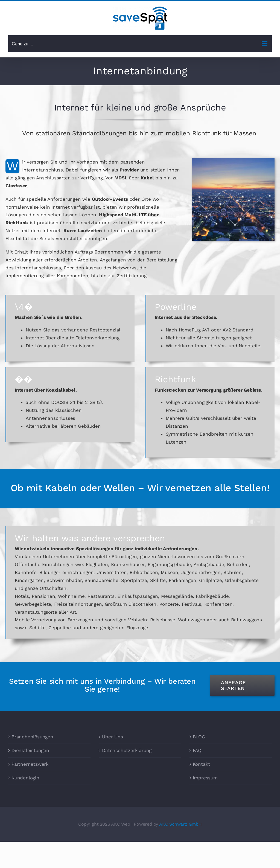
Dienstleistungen (30, 750)
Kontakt (202, 764)
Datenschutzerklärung (127, 750)
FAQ (197, 750)
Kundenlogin (25, 778)
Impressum (205, 778)
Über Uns (112, 737)
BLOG (199, 737)
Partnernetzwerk (30, 764)
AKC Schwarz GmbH (180, 824)
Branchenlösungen (32, 737)
